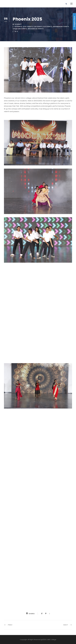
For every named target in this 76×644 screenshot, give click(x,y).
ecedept (18, 24)
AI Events (18, 27)
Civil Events (28, 27)
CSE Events (38, 27)
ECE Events (48, 27)
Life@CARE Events (20, 29)
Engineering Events (61, 27)
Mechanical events (36, 29)
